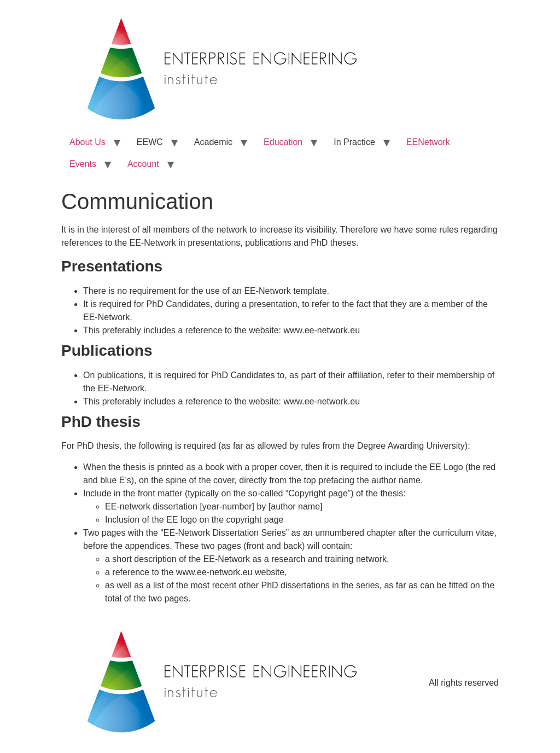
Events (83, 164)
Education (283, 142)
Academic (213, 142)
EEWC (150, 142)
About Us (87, 142)
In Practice (354, 142)
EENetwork (428, 142)
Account (143, 164)
